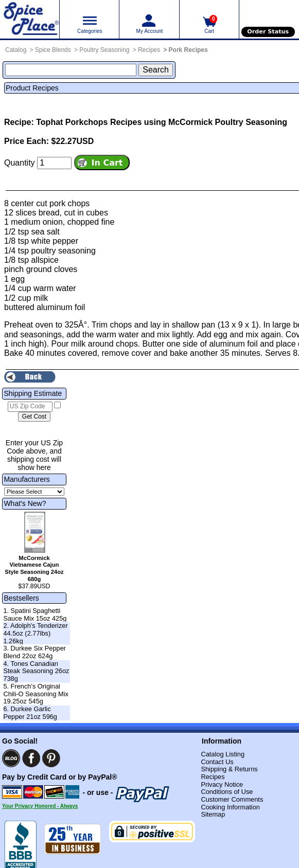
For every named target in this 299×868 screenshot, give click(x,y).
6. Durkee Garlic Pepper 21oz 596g (30, 713)
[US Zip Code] (30, 407)
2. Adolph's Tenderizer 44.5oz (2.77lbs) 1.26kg (35, 633)
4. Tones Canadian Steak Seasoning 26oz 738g (36, 671)
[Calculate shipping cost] (34, 417)
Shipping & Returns (229, 769)
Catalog (16, 50)
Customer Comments (232, 799)
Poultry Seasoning (104, 50)
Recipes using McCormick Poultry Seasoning (199, 122)
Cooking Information (230, 807)
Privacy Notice (222, 784)
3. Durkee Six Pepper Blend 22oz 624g (34, 652)
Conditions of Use (227, 792)
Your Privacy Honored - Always (40, 806)
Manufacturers (27, 479)
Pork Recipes (188, 50)
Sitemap (213, 814)
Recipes (149, 50)
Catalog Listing (223, 754)
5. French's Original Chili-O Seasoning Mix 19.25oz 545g (36, 694)
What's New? (25, 503)
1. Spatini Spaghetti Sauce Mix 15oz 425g (35, 614)
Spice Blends (53, 50)
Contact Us (217, 762)
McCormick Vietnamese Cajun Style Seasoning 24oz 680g (34, 568)
